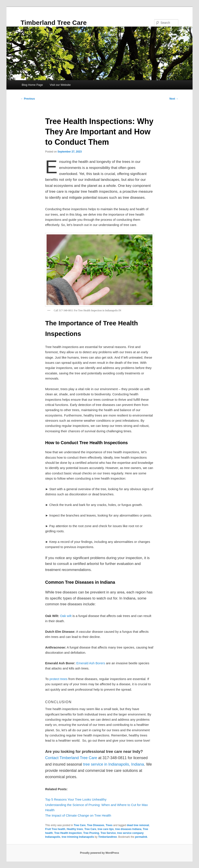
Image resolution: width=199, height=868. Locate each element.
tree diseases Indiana (128, 829)
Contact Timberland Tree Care (71, 758)
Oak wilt (66, 616)
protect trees (58, 679)
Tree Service (108, 833)
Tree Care (80, 825)
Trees (109, 825)
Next (174, 99)
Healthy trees (75, 829)
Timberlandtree (107, 837)
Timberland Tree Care (54, 23)
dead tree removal (138, 825)
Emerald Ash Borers (91, 663)
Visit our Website (60, 85)
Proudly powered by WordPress (99, 853)
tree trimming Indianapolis (78, 837)
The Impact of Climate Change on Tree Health (78, 815)
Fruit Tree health (55, 829)
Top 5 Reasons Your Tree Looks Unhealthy (76, 799)
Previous (28, 99)
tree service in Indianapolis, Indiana (114, 764)
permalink (141, 837)
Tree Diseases (96, 825)
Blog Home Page (32, 85)
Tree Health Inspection (68, 833)
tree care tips (106, 829)
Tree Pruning (91, 833)
